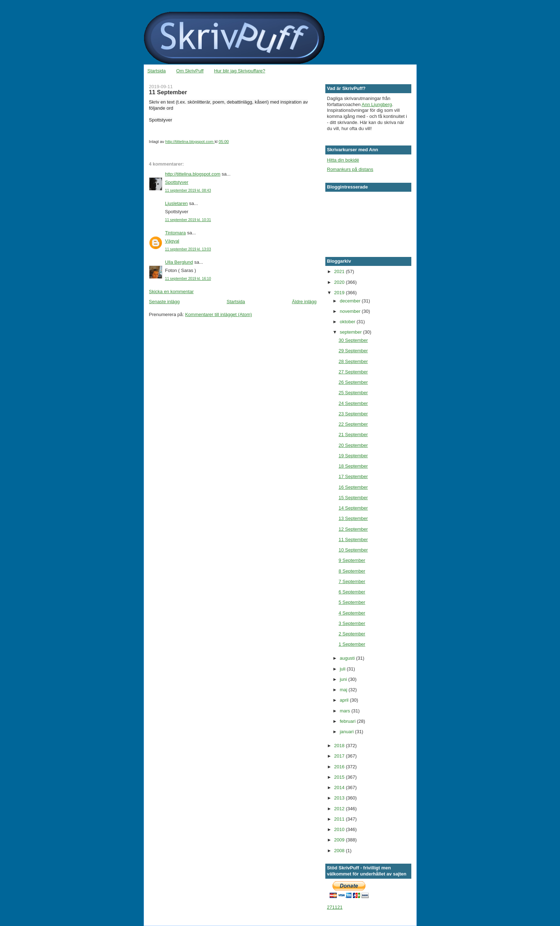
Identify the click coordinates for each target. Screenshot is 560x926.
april (345, 700)
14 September (353, 508)
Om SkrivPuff (190, 71)
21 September (353, 435)
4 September (352, 613)
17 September (353, 476)
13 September (353, 518)
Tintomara (176, 233)
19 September (353, 456)
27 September (353, 372)
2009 (340, 840)
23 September (353, 414)
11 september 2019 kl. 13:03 (188, 249)
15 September (353, 498)
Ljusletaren (177, 203)
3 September (352, 623)
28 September (353, 361)
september (351, 332)
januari (347, 732)
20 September (353, 445)
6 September (352, 592)
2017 (340, 756)
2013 (340, 798)
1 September (352, 644)
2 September (352, 634)
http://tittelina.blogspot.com (193, 174)
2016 (340, 767)
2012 (340, 809)
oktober (348, 322)
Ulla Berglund (179, 262)
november (351, 311)
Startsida (156, 71)
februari (348, 721)
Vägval (172, 241)
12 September (353, 529)
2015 (340, 777)
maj (344, 690)
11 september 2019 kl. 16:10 (188, 279)
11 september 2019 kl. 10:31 (188, 220)
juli (343, 669)
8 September (352, 571)
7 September (352, 581)
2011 (340, 819)
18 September (353, 466)
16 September (353, 487)
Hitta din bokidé (343, 160)
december (351, 301)
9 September (352, 560)
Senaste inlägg (164, 302)
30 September (353, 340)
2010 (340, 829)
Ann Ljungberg (377, 104)
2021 (340, 271)
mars (346, 711)
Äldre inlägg (304, 302)
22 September (353, 424)
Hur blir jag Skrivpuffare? (240, 71)
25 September (353, 393)
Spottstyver (177, 182)
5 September (352, 602)
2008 (340, 851)
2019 (340, 293)
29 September (353, 351)
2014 (340, 787)
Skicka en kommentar (171, 292)
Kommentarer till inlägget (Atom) (219, 314)
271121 (335, 907)
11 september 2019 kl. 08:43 (188, 190)
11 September (353, 540)
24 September (353, 403)
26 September (353, 382)
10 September (353, 550)
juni (344, 679)
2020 (340, 282)
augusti (348, 658)
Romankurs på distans (350, 169)
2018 (340, 746)
